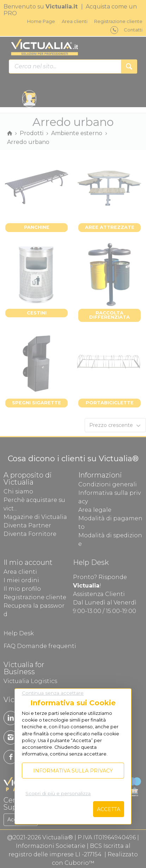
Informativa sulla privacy (73, 771)
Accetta (109, 809)
